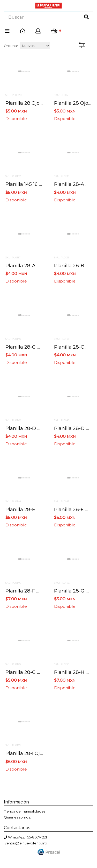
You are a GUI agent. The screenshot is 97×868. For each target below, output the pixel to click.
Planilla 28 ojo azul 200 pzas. (40, 103)
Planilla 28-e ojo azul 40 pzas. (41, 509)
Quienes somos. (17, 817)
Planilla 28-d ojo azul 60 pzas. (42, 428)
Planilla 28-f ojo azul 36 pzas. (41, 591)
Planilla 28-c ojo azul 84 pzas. (41, 347)
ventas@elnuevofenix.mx (26, 843)
